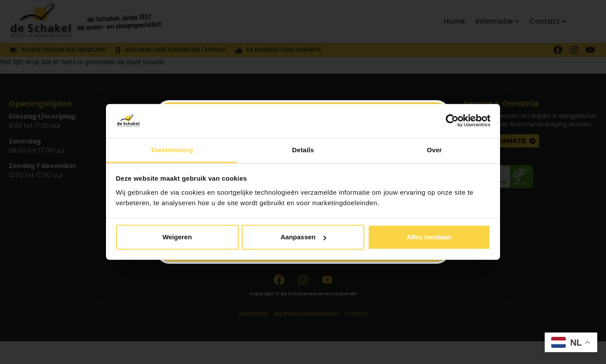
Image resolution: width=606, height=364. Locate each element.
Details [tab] (303, 150)
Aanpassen (303, 237)
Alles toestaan (429, 237)
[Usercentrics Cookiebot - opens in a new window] (452, 121)
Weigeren (177, 237)
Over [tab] (435, 150)
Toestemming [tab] (172, 150)
